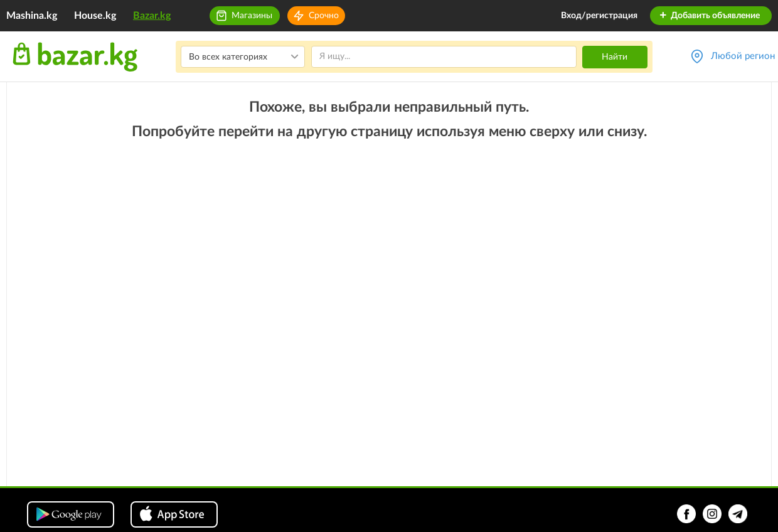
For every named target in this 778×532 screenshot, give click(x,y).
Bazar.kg (152, 16)
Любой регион (743, 56)
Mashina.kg (32, 16)
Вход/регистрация (599, 16)
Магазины (252, 16)
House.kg (95, 16)
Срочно (324, 16)
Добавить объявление (709, 16)
